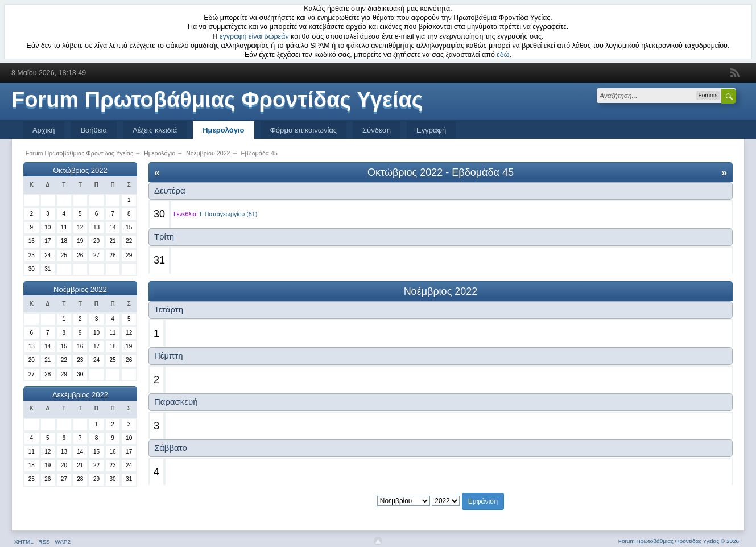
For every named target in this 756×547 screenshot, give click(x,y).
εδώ (503, 55)
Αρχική (44, 130)
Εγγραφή (431, 130)
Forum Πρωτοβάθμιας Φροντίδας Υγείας (217, 100)
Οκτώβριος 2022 (80, 170)
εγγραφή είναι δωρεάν (254, 36)
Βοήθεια (94, 130)
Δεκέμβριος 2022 (80, 395)
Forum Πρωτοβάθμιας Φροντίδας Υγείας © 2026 (679, 541)
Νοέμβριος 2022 (80, 289)
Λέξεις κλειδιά (155, 130)
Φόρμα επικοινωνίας (304, 130)
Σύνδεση (377, 130)
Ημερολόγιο (223, 130)
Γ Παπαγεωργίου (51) (228, 214)
